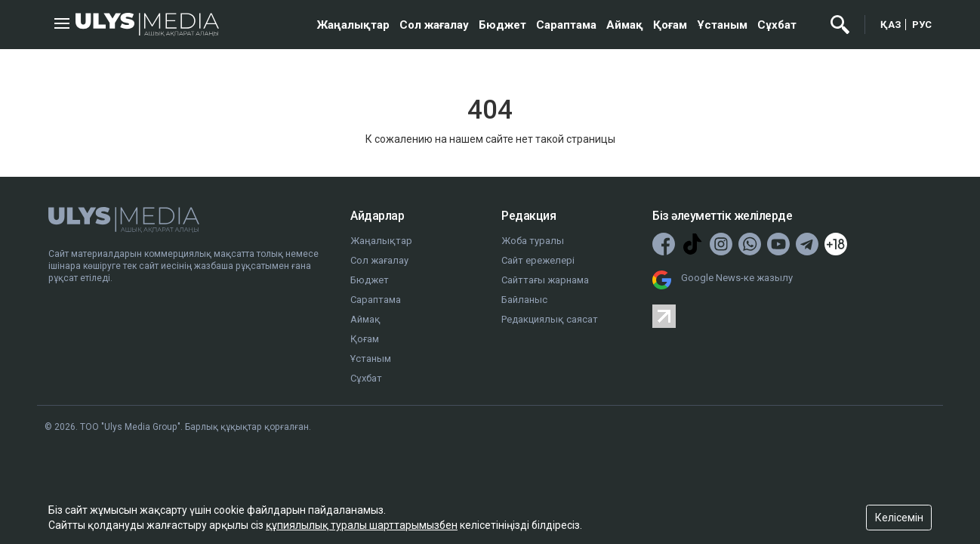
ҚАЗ (891, 25)
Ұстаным (722, 25)
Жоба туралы (533, 241)
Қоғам (670, 25)
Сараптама (566, 25)
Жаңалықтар (353, 25)
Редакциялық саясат (550, 319)
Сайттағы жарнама (545, 280)
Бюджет (502, 25)
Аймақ (625, 25)
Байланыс (524, 300)
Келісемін (899, 518)
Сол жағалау (434, 25)
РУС (922, 25)
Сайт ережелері (538, 260)
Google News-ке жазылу (737, 278)
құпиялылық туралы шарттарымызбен (362, 525)
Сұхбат (777, 25)
